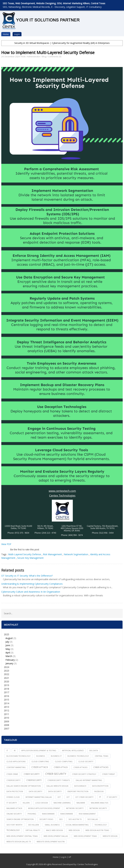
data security (36, 791)
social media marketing (77, 825)
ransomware (48, 814)
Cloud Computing (64, 761)
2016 (6, 696)
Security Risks (46, 819)
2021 (6, 678)
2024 (6, 667)
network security (75, 808)
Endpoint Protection (78, 791)
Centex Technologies (88, 864)
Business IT (56, 756)
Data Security (55, 791)
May (8, 649)
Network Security (98, 808)
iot (59, 797)
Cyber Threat (108, 774)
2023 (6, 671)
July (7, 642)
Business (41, 756)
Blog (44, 56)
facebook (99, 791)
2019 (6, 685)
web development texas (85, 836)
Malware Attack (14, 808)
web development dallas (56, 836)
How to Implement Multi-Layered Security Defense (48, 52)
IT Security (12, 803)
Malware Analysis (100, 803)
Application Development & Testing (39, 750)
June (8, 645)
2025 (62, 649)
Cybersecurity (34, 780)
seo (61, 819)
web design (74, 830)
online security (14, 814)
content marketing (16, 767)
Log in (17, 34)
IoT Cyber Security (84, 797)
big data (94, 750)
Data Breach (80, 786)
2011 (6, 714)
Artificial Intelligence (73, 750)
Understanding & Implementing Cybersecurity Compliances (32, 584)
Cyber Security (56, 774)
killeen (26, 803)
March (9, 656)
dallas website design (57, 786)
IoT (68, 797)
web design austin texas (97, 830)
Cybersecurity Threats (59, 780)
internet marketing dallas (39, 797)
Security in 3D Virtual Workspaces (32, 43)
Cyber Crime (12, 774)
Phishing (32, 814)
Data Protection (15, 791)
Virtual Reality (33, 830)
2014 (6, 703)
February (10, 660)
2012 (6, 710)
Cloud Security (86, 761)
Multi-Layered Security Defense (25, 554)
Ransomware (67, 814)
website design (110, 836)
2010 (6, 718)
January (9, 663)
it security (112, 797)
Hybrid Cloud (13, 797)
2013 (6, 707)
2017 (6, 692)
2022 (6, 674)
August (9, 638)
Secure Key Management (30, 558)
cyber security (32, 774)
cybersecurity (13, 780)
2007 (6, 729)
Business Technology (78, 756)
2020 (6, 682)
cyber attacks (80, 767)
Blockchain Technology (18, 756)
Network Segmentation (76, 554)
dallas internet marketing (89, 780)
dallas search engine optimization (24, 786)
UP (70, 857)
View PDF (6, 544)
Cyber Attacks (101, 767)
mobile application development (44, 808)
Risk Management (52, 554)
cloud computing (40, 761)
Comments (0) (55, 56)
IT (7, 750)
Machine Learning (62, 803)
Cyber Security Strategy (84, 774)
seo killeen (34, 825)
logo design (42, 803)
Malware (81, 803)
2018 (6, 689)
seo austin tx (75, 819)
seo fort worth (14, 825)
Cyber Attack (40, 767)
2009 (6, 721)
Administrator (34, 56)
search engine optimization (20, 819)
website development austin (51, 842)
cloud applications (16, 761)
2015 (6, 700)
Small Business (52, 825)
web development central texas (22, 836)
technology (101, 825)
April (8, 653)
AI (15, 750)
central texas (102, 756)
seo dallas (93, 819)
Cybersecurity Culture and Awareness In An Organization (31, 592)
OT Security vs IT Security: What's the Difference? (27, 576)
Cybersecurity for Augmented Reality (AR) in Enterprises (81, 43)
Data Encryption (100, 786)
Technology (13, 830)
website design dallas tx (19, 842)
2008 (6, 725)
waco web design (54, 830)
